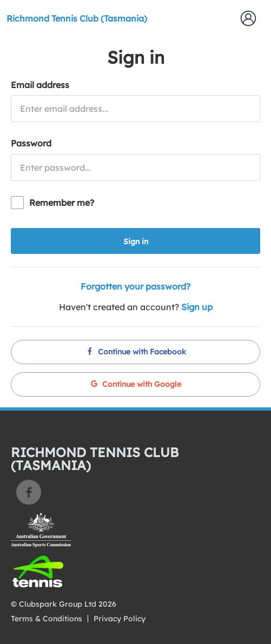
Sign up (197, 307)
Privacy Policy (120, 619)
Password (31, 143)
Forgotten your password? (135, 286)
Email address (40, 85)
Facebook (29, 492)
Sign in (136, 242)
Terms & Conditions (47, 619)
